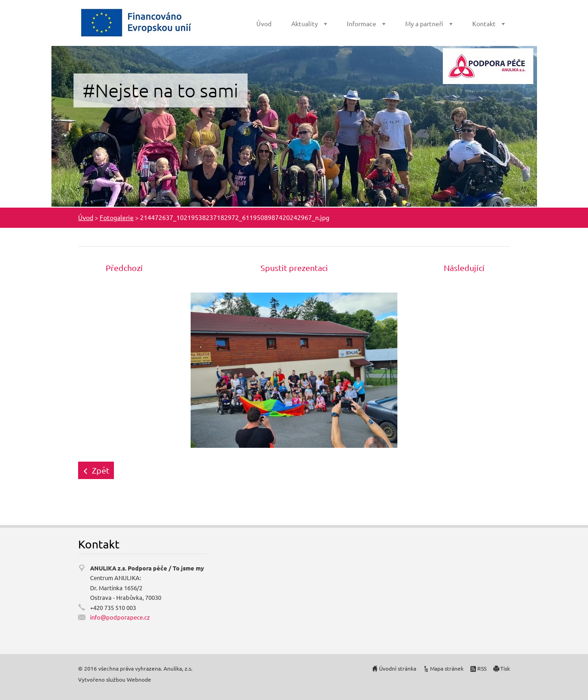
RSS (482, 668)
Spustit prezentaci (294, 268)
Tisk (505, 668)
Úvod (264, 23)
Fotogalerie (117, 217)
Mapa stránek (447, 668)
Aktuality (305, 23)
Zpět (101, 470)
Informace (362, 23)
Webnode (139, 679)
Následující (464, 268)
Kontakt (484, 23)
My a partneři (424, 23)
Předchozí (124, 268)
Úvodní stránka (398, 668)
